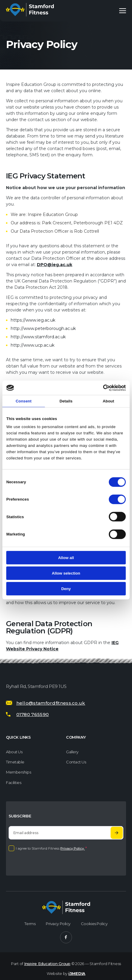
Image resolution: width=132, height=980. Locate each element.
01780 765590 (33, 714)
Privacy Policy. (73, 848)
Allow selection (66, 573)
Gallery (72, 752)
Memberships (18, 772)
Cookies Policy (94, 924)
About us (14, 752)
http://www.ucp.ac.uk (33, 345)
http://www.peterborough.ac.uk (43, 328)
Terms (30, 924)
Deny (66, 588)
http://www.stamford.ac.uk (38, 337)
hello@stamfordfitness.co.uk (51, 703)
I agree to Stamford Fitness (51, 848)
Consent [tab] (24, 401)
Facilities (14, 783)
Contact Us (76, 762)
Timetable (15, 762)
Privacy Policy (58, 924)
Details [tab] (66, 401)
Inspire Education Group (47, 964)
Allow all (66, 558)
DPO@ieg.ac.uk (55, 265)
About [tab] (109, 401)
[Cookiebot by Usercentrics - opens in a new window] (100, 388)
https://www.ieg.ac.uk (33, 320)
